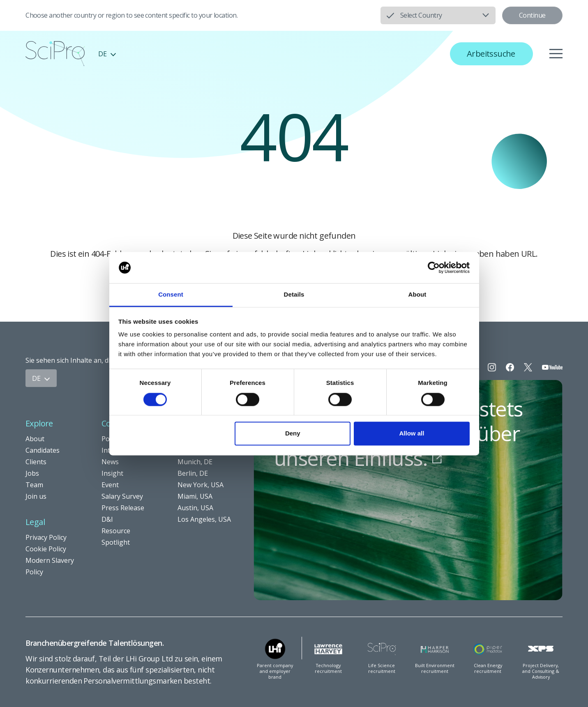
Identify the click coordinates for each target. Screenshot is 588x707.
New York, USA (201, 485)
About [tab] (417, 295)
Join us (36, 496)
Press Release (123, 508)
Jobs (32, 473)
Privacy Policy (46, 537)
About (35, 439)
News (110, 462)
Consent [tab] (171, 295)
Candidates (43, 450)
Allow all (412, 434)
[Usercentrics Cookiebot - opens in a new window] (434, 267)
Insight (112, 473)
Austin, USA (195, 508)
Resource (116, 531)
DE (107, 54)
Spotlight (116, 542)
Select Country (421, 15)
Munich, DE (195, 462)
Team (34, 485)
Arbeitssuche (491, 54)
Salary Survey (122, 496)
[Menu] (556, 54)
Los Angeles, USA (204, 519)
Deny (293, 434)
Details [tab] (294, 295)
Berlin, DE (193, 473)
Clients (36, 462)
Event (110, 485)
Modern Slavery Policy (50, 566)
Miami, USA (195, 496)
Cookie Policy (46, 549)
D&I (107, 519)
